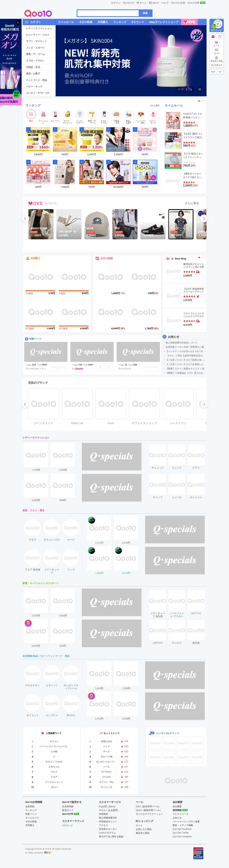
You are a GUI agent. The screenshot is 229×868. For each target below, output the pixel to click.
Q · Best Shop (179, 259)
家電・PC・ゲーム (36, 54)
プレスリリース (181, 814)
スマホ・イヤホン (35, 60)
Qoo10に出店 (178, 3)
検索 (145, 13)
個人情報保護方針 (108, 818)
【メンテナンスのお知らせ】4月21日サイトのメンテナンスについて (186, 351)
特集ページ (35, 339)
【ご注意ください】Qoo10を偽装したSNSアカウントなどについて (186, 364)
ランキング (33, 105)
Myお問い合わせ (107, 806)
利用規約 (104, 814)
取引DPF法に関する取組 (111, 837)
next (204, 218)
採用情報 (177, 810)
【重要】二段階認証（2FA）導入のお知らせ (186, 373)
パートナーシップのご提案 (186, 822)
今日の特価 (107, 258)
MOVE (36, 203)
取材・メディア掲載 (183, 825)
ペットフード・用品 (37, 80)
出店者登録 (68, 806)
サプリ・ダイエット (37, 41)
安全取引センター (108, 829)
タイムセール (174, 105)
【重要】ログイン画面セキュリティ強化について (186, 369)
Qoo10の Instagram (182, 837)
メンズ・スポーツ (35, 48)
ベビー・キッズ (34, 86)
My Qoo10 (128, 3)
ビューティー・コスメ (38, 35)
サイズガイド (217, 65)
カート (143, 3)
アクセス (104, 825)
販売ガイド (68, 810)
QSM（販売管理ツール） (148, 806)
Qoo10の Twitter (181, 833)
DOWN (220, 72)
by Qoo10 (51, 203)
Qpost (156, 3)
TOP (213, 72)
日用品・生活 (33, 67)
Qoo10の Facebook (182, 829)
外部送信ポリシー (108, 822)
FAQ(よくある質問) (108, 810)
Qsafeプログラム (108, 833)
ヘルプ (165, 3)
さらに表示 (155, 105)
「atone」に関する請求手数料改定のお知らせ (186, 356)
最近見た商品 (143, 833)
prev (25, 218)
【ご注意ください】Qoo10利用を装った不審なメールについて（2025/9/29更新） (186, 360)
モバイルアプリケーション (149, 814)
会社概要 (177, 806)
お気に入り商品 (144, 829)
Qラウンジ (67, 825)
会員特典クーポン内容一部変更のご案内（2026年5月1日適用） (186, 347)
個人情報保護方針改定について (181, 343)
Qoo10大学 (193, 3)
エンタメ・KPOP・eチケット (41, 93)
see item (161, 447)
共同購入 (36, 258)
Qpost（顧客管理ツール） (149, 810)
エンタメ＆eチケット (168, 733)
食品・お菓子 (33, 73)
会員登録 (30, 806)
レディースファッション (39, 28)
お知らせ (174, 337)
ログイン (116, 3)
